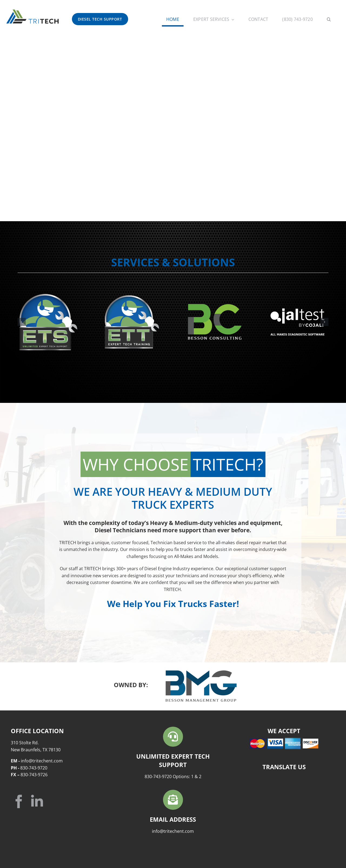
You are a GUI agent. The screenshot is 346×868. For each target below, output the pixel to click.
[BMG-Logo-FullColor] (201, 672)
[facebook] (19, 801)
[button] (329, 20)
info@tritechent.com (173, 831)
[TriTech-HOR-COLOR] (32, 11)
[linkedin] (37, 801)
